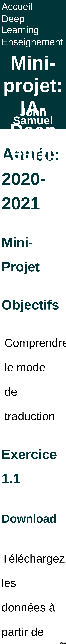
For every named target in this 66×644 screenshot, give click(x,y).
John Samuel (33, 116)
